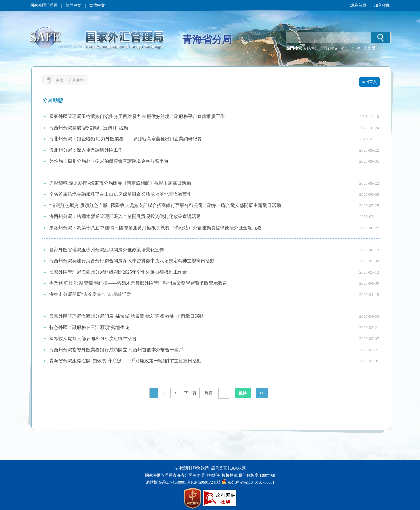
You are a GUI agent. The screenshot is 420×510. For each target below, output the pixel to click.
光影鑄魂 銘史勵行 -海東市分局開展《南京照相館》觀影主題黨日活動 (120, 183)
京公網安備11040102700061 (251, 482)
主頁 (60, 80)
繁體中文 (97, 5)
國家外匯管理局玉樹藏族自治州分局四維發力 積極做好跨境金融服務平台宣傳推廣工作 (137, 117)
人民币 (369, 48)
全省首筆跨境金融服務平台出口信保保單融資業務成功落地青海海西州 (120, 194)
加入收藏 (382, 5)
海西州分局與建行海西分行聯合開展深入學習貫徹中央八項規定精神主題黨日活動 (132, 261)
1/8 (262, 393)
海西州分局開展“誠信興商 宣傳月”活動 (89, 128)
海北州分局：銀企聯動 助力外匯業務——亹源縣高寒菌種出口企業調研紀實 (126, 139)
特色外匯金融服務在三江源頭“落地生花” (90, 327)
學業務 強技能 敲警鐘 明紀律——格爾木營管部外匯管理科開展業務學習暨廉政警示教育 (138, 283)
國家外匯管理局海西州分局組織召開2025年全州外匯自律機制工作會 (118, 272)
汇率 (356, 48)
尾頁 (209, 393)
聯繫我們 (201, 468)
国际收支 (330, 48)
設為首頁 (358, 5)
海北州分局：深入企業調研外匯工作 (86, 150)
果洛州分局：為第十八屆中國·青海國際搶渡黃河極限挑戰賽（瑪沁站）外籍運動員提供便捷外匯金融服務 (156, 228)
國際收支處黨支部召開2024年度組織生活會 (93, 339)
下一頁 (190, 393)
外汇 (345, 48)
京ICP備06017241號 (203, 482)
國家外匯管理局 (44, 5)
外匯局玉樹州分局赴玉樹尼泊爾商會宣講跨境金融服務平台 (109, 161)
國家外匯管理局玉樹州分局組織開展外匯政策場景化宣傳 (107, 250)
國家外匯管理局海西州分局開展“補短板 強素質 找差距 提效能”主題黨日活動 (126, 316)
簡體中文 (73, 5)
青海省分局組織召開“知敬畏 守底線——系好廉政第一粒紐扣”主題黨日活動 (125, 361)
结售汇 (313, 48)
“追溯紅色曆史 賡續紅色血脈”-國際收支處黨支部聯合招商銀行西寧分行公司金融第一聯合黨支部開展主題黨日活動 (165, 205)
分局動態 (76, 80)
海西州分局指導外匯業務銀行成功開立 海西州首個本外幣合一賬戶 (116, 350)
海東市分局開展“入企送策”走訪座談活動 (90, 294)
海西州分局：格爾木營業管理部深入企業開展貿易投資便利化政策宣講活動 (125, 217)
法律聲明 (182, 468)
